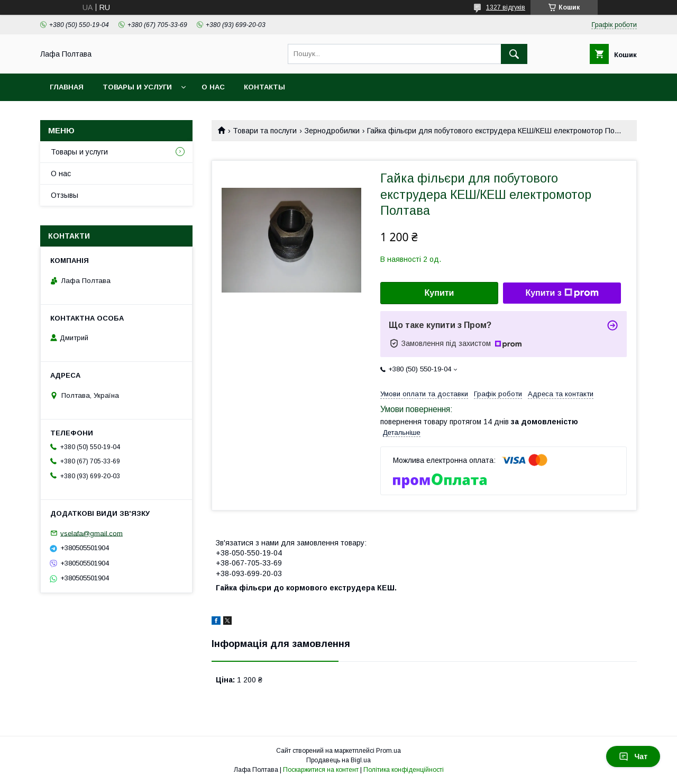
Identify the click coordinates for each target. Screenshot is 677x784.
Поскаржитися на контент (321, 770)
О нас (213, 87)
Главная (67, 87)
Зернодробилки (332, 131)
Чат (633, 756)
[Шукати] (514, 54)
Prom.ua (388, 751)
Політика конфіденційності (404, 770)
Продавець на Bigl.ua (338, 760)
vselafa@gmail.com (92, 533)
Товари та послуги (265, 131)
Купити (440, 293)
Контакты (264, 87)
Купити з (562, 293)
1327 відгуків (506, 7)
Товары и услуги (137, 87)
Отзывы (65, 195)
